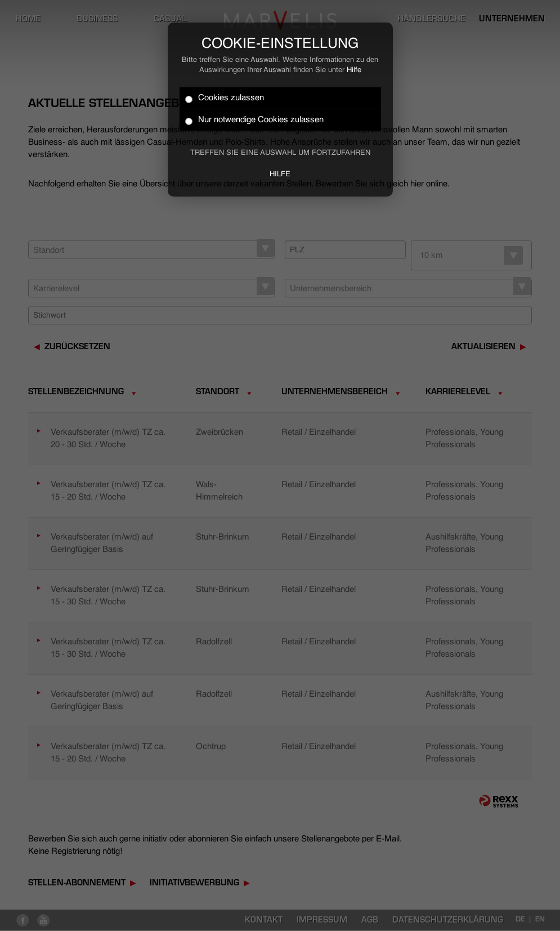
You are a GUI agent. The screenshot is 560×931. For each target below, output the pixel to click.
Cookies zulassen (225, 98)
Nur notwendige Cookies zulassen (254, 120)
